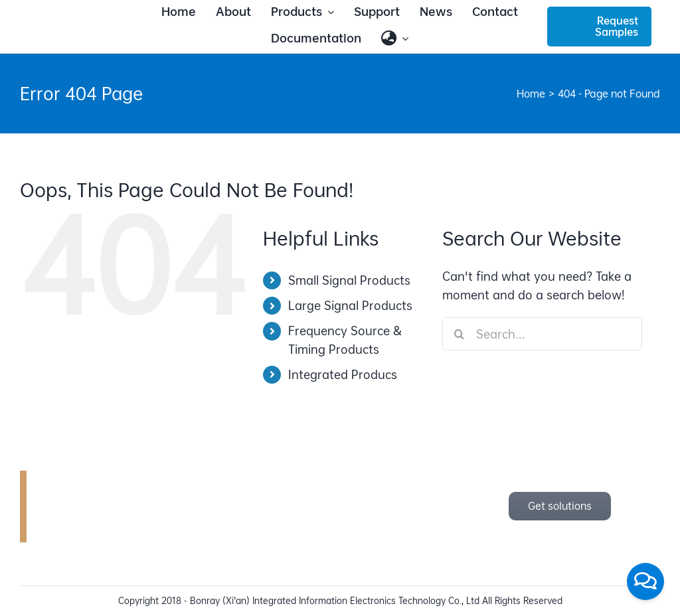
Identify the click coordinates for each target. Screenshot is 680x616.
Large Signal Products (350, 306)
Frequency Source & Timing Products (345, 340)
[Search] (459, 334)
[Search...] (542, 334)
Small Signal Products (349, 280)
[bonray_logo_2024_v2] (80, 22)
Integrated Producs (343, 375)
